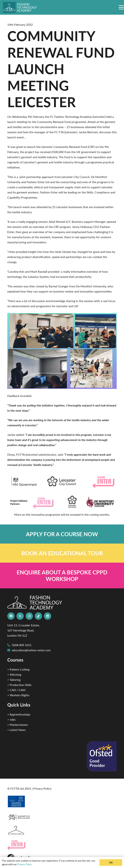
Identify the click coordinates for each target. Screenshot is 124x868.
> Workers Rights (18, 695)
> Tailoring (14, 680)
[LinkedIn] (48, 616)
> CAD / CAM (16, 690)
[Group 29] (62, 845)
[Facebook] (11, 616)
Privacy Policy (42, 788)
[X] (20, 616)
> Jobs (11, 719)
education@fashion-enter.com (31, 650)
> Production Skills (19, 685)
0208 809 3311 (22, 645)
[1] (62, 816)
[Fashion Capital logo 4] (62, 830)
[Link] (62, 534)
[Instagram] (29, 616)
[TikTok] (38, 616)
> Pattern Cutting (18, 669)
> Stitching (14, 674)
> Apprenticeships (19, 714)
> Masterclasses (18, 725)
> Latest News (16, 730)
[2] (62, 801)
